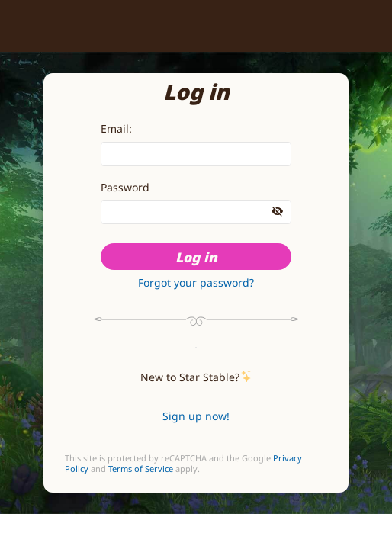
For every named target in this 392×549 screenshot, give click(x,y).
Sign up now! (196, 416)
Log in (196, 257)
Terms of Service (141, 469)
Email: (116, 128)
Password (125, 187)
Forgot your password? (196, 283)
